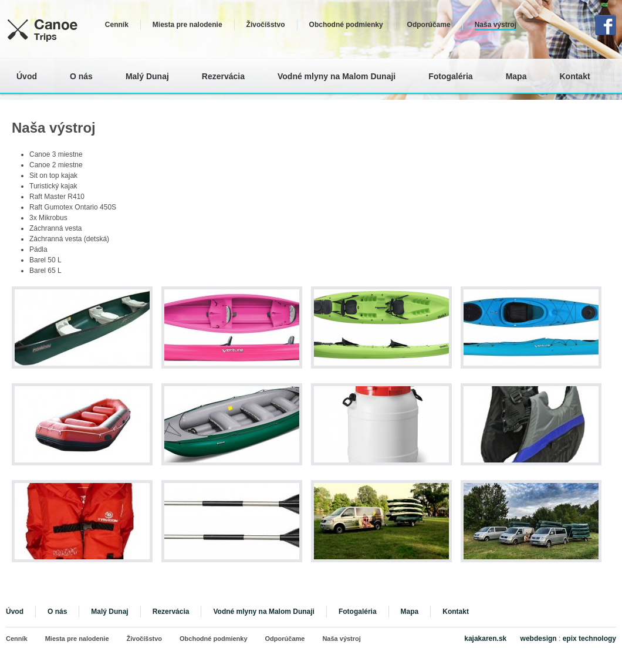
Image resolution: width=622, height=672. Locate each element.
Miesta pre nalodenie (187, 25)
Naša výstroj (496, 25)
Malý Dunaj (147, 76)
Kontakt (574, 76)
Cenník (117, 25)
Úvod (27, 76)
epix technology (589, 639)
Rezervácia (223, 76)
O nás (81, 76)
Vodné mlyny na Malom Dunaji (337, 76)
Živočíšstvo (266, 25)
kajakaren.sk (486, 639)
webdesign (539, 639)
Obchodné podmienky (346, 25)
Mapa (516, 76)
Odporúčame (429, 25)
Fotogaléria (450, 76)
